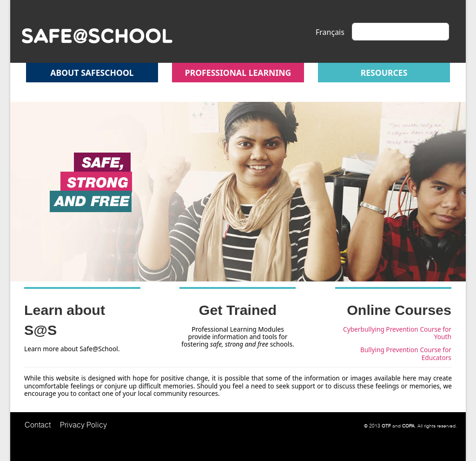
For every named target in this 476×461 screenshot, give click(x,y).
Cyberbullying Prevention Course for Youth (397, 333)
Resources (384, 73)
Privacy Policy (83, 425)
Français (330, 32)
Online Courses (399, 310)
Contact (38, 425)
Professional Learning (238, 73)
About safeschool (92, 73)
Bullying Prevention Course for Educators (406, 353)
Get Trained (238, 310)
